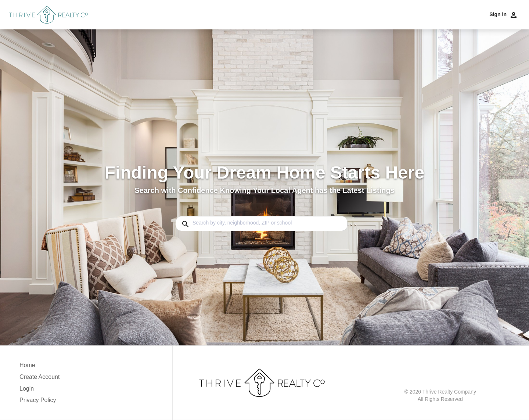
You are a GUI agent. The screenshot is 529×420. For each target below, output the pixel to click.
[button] (39, 391)
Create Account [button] (39, 377)
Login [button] (27, 389)
